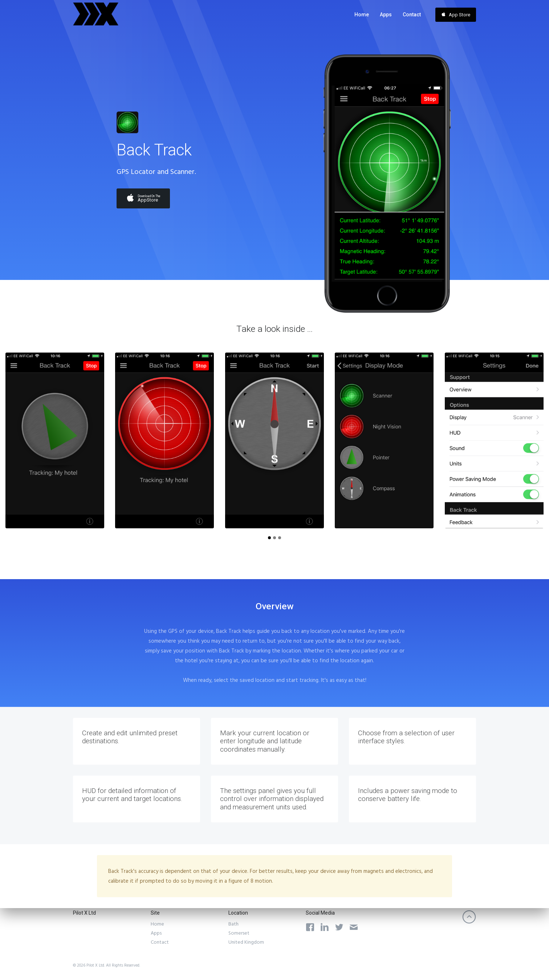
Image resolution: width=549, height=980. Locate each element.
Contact (412, 15)
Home (362, 15)
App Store (456, 15)
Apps (386, 15)
